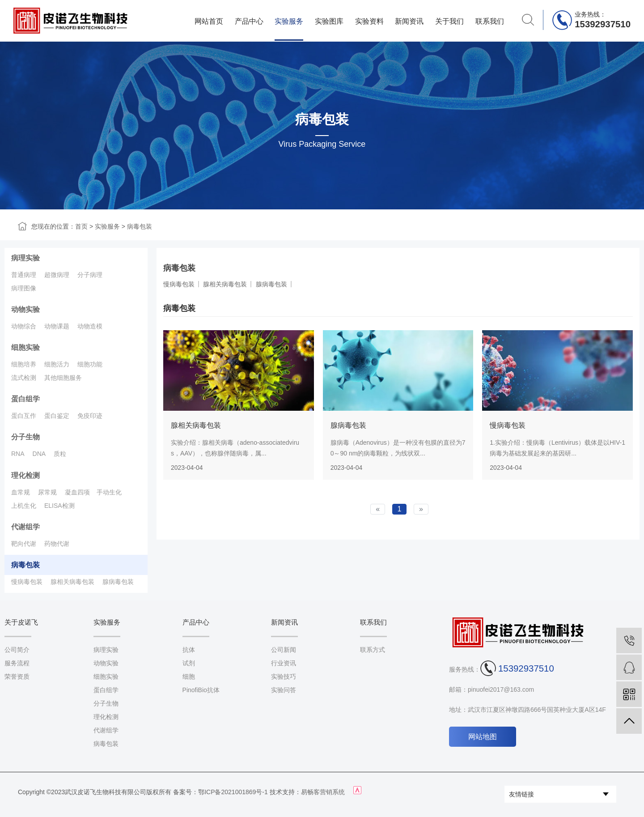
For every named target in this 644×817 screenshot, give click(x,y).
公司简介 (17, 650)
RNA (18, 454)
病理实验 (25, 258)
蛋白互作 (24, 416)
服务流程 (17, 663)
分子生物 (25, 437)
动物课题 (57, 326)
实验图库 (329, 21)
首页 (81, 226)
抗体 (189, 650)
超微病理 (57, 275)
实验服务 (289, 21)
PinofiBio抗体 (201, 690)
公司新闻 (284, 650)
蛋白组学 (25, 399)
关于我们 (449, 21)
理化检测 (25, 475)
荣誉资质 (17, 677)
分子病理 (90, 275)
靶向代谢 (24, 544)
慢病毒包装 (27, 582)
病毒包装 (140, 226)
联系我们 (490, 21)
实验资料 (369, 21)
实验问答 (284, 690)
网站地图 (483, 737)
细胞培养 (24, 364)
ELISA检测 (59, 506)
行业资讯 (284, 663)
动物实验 (25, 309)
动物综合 (24, 326)
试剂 (189, 663)
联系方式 (373, 650)
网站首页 (209, 21)
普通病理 (24, 275)
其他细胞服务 (63, 378)
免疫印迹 (90, 416)
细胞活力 (57, 364)
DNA (39, 454)
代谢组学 (25, 527)
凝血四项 (77, 492)
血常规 (21, 492)
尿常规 (47, 492)
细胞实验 (25, 347)
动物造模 (90, 326)
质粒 (60, 454)
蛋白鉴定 (57, 416)
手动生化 (109, 492)
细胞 (189, 677)
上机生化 (24, 506)
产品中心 (249, 21)
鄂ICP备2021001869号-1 (233, 792)
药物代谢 (57, 544)
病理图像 (24, 288)
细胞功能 (90, 364)
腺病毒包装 (118, 582)
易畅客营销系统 (323, 792)
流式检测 (24, 378)
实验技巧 (284, 677)
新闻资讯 (409, 21)
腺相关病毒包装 (72, 582)
